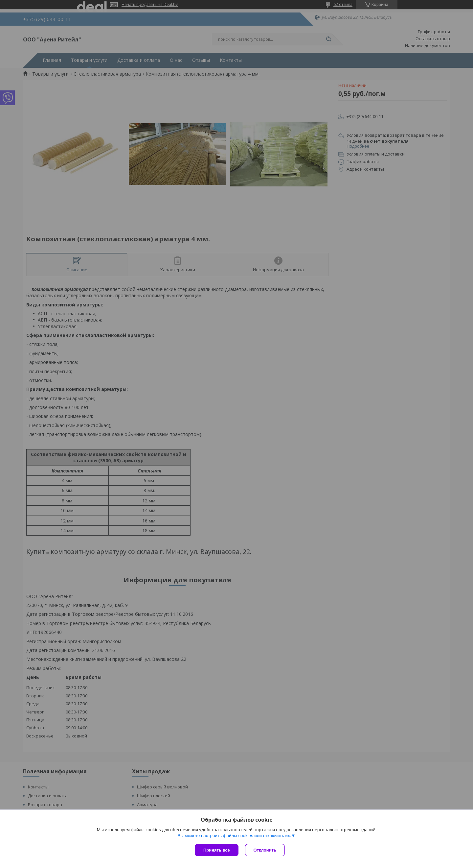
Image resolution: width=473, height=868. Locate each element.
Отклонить (265, 850)
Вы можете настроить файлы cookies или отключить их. (234, 836)
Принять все (217, 850)
